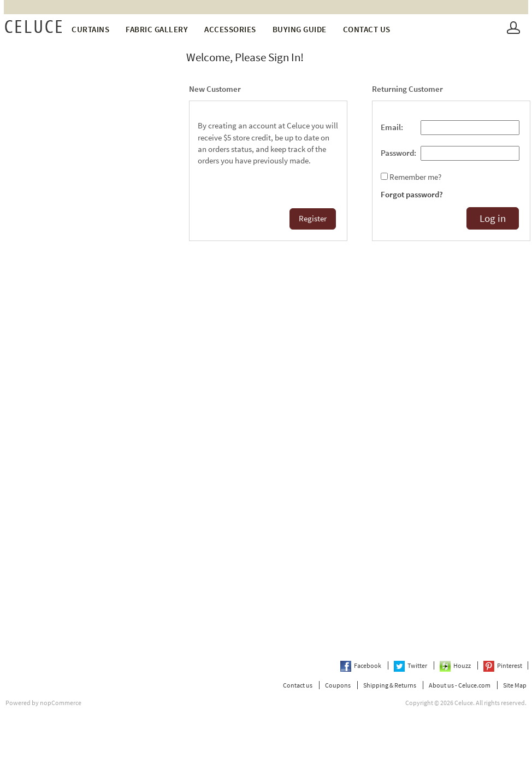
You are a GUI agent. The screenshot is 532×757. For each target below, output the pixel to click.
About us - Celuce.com (460, 685)
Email (391, 127)
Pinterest (503, 665)
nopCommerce (61, 703)
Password (397, 153)
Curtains (90, 29)
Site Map (515, 685)
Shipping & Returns (390, 685)
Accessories (230, 29)
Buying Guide (300, 29)
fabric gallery (157, 29)
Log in (493, 218)
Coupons (338, 685)
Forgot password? (412, 195)
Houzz (456, 665)
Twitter (411, 665)
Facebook (361, 665)
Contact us (367, 29)
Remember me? (415, 177)
